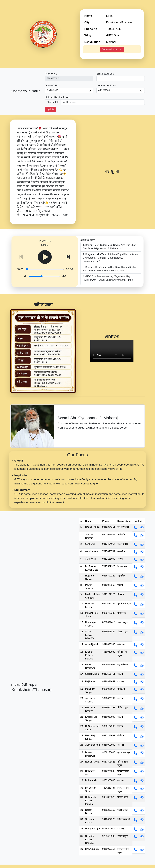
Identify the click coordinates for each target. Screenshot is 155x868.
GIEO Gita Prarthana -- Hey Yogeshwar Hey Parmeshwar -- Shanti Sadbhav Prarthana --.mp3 (108, 278)
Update (50, 109)
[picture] (95, 102)
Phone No (51, 74)
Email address (105, 74)
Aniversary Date (106, 85)
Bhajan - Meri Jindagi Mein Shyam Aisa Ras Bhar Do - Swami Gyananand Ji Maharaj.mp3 (109, 247)
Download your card (112, 49)
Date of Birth (52, 85)
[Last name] (121, 79)
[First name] (69, 79)
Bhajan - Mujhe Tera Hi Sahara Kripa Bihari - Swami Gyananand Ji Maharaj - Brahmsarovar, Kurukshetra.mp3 (111, 258)
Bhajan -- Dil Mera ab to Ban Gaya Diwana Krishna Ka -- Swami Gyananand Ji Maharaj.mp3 (110, 269)
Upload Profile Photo (57, 97)
